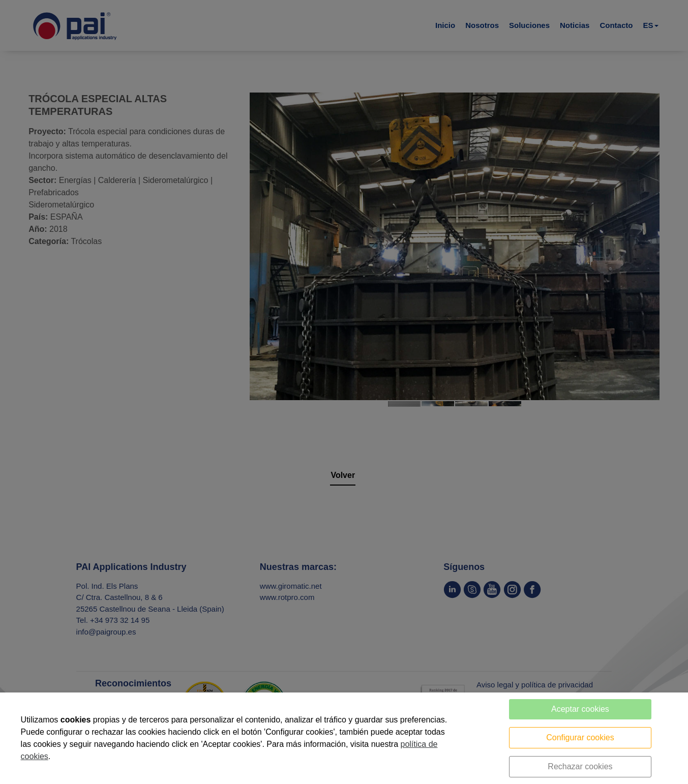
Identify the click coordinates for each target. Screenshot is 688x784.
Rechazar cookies (580, 766)
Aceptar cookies (580, 709)
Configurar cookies (580, 737)
